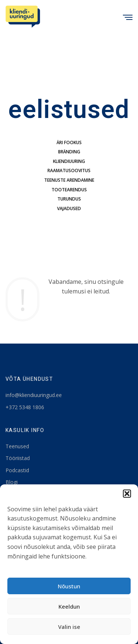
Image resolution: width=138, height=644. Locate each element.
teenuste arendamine (69, 180)
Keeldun (69, 606)
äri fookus (69, 142)
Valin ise (69, 627)
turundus (69, 199)
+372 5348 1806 (25, 407)
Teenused (17, 446)
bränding (69, 152)
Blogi (12, 482)
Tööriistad (18, 458)
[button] (127, 494)
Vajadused (69, 208)
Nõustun (69, 586)
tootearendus (69, 190)
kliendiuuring (69, 161)
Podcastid (17, 470)
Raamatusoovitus (69, 170)
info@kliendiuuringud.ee (34, 395)
